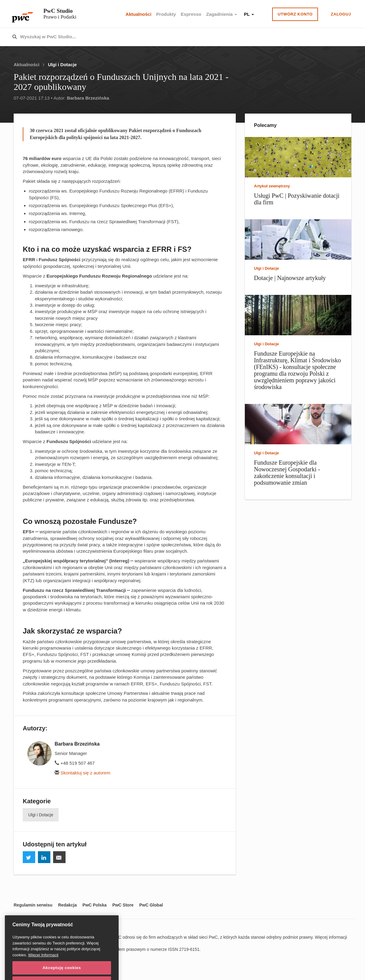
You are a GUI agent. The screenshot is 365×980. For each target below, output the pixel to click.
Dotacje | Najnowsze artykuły (290, 278)
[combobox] (170, 37)
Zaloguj (341, 14)
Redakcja (67, 905)
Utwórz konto (295, 14)
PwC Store (123, 905)
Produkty (166, 14)
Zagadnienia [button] (221, 14)
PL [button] (249, 14)
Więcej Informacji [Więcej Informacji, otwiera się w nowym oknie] (43, 964)
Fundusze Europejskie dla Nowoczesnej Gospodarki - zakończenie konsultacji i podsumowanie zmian (287, 473)
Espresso (191, 14)
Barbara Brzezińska (88, 98)
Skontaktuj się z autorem (82, 773)
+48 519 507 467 (75, 763)
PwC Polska (95, 905)
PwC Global (151, 905)
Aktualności (139, 14)
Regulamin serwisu (33, 905)
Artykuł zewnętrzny (272, 186)
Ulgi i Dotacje (62, 65)
